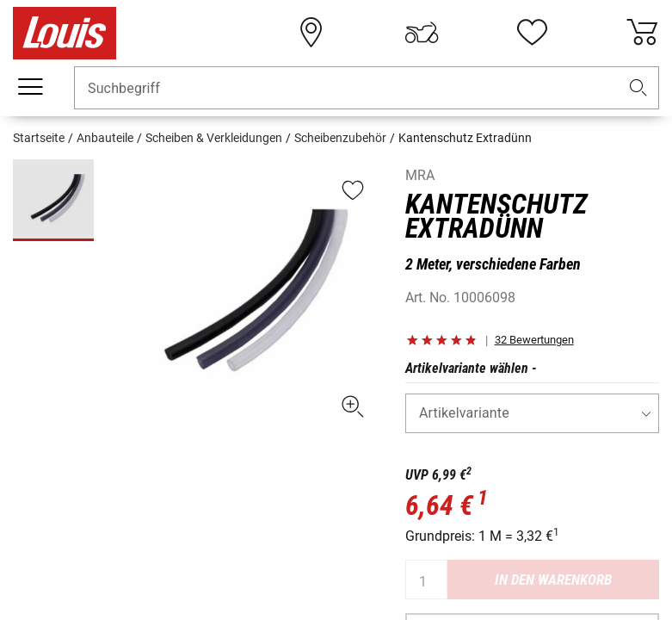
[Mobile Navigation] (30, 87)
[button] (638, 88)
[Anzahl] (426, 580)
